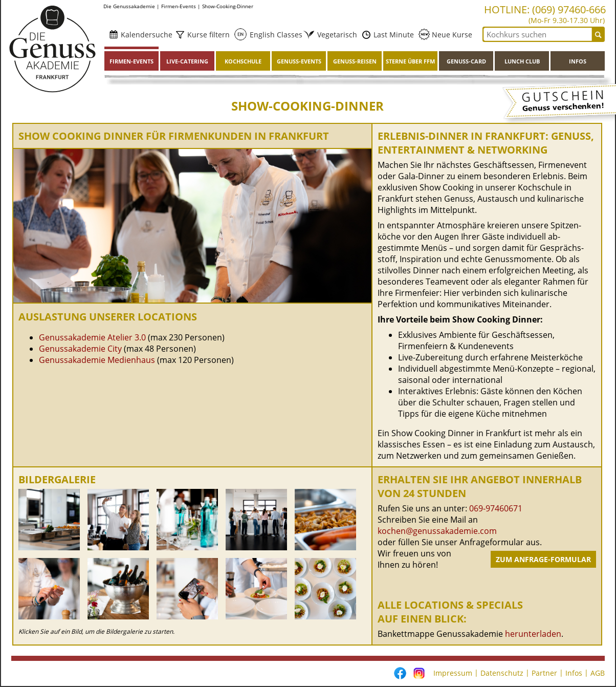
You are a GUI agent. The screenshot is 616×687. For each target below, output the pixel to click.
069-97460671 (496, 508)
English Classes (273, 35)
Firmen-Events (179, 6)
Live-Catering (187, 61)
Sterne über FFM (410, 61)
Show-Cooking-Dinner (228, 6)
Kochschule (243, 61)
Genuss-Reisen (355, 61)
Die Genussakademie (129, 6)
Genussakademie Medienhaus (98, 360)
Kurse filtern (207, 35)
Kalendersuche (146, 35)
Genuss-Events (299, 61)
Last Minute (393, 35)
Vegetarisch (334, 35)
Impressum (453, 673)
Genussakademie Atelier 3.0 (92, 337)
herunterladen (533, 634)
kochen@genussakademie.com (437, 531)
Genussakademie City (80, 349)
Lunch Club (522, 61)
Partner (544, 673)
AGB (598, 673)
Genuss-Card (466, 61)
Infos (578, 61)
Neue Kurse (451, 35)
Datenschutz (502, 673)
